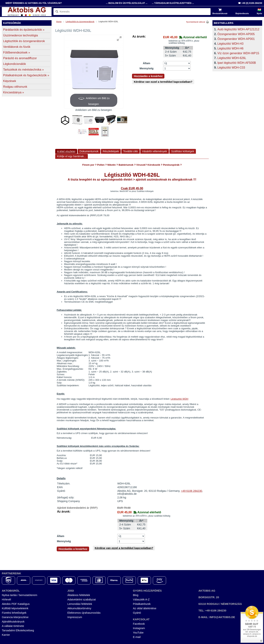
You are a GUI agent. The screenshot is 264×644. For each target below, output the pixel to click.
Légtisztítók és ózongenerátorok (80, 22)
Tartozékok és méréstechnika (23, 70)
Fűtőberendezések (17, 52)
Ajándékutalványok (13, 622)
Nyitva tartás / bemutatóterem (20, 595)
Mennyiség (147, 68)
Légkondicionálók (15, 64)
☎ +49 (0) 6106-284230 (250, 3)
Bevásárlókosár (220, 13)
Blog (136, 595)
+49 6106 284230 (192, 491)
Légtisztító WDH (179, 399)
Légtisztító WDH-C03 (231, 68)
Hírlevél (6, 600)
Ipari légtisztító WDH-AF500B (237, 63)
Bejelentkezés (242, 13)
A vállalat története (13, 626)
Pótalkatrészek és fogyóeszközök (26, 75)
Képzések (10, 81)
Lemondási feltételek (80, 604)
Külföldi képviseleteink (15, 608)
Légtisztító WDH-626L (232, 58)
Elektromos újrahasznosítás (84, 613)
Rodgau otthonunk (15, 87)
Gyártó (137, 613)
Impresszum (75, 617)
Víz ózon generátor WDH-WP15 (238, 53)
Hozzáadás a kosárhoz (148, 76)
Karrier (6, 635)
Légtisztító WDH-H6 (230, 48)
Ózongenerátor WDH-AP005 (236, 34)
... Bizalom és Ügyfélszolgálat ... (127, 3)
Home (59, 22)
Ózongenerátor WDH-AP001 (236, 39)
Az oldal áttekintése (145, 608)
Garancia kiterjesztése (15, 617)
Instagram (139, 628)
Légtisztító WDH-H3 (230, 44)
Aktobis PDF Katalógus (16, 604)
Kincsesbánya (14, 92)
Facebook (139, 624)
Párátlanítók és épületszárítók (24, 30)
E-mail (137, 637)
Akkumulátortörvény (79, 608)
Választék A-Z (141, 600)
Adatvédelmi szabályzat (82, 600)
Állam (147, 63)
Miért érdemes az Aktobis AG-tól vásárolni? (34, 3)
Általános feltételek (79, 595)
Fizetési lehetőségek (14, 613)
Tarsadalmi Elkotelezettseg (18, 630)
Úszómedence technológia (21, 35)
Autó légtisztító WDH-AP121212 (238, 29)
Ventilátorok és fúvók (17, 47)
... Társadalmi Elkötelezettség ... (173, 3)
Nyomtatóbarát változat (196, 22)
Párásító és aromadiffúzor (20, 58)
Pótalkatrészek (142, 604)
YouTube (138, 633)
